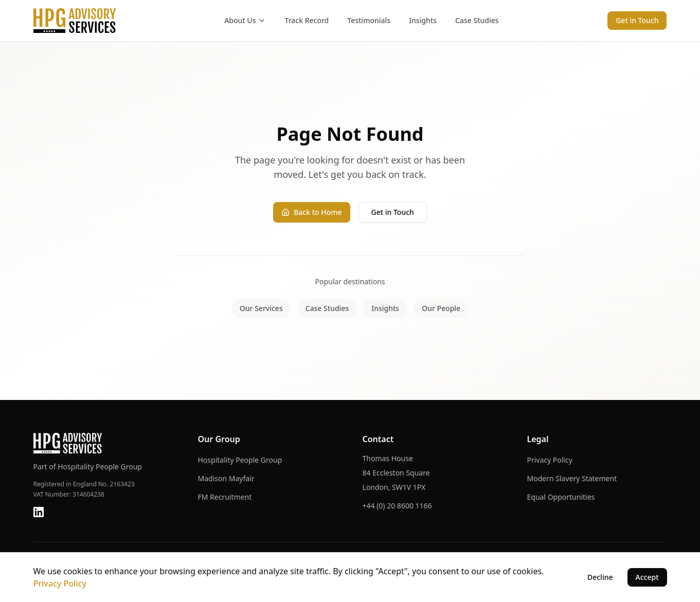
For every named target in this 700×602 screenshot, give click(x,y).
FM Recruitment (225, 497)
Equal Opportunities (561, 497)
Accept (647, 577)
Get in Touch (637, 20)
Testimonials (369, 20)
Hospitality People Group (240, 460)
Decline (600, 577)
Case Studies (477, 20)
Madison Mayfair (226, 478)
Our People (441, 308)
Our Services (261, 308)
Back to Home (311, 212)
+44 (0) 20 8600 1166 (397, 506)
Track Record (307, 20)
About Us (245, 20)
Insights (423, 20)
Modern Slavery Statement (572, 478)
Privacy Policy (550, 460)
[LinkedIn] (39, 512)
